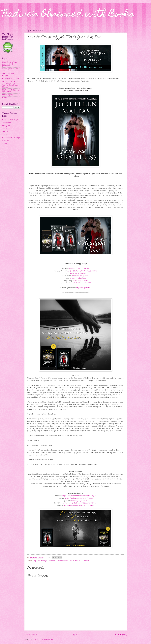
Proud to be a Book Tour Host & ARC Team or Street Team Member (10, 84)
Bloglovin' (6, 132)
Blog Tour (37, 561)
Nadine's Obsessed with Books (68, 15)
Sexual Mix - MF (76, 561)
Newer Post (31, 635)
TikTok (4, 129)
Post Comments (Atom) (44, 640)
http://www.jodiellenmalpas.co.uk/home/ (79, 505)
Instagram (6, 126)
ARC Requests (8, 95)
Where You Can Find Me (10, 70)
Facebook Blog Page (10, 120)
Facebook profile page (11, 138)
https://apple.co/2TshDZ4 (81, 283)
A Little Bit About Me (10, 78)
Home (76, 635)
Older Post (121, 635)
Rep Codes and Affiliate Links (8, 75)
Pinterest (6, 141)
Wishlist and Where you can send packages (10, 64)
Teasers (86, 561)
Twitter (5, 135)
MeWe (5, 144)
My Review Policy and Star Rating (11, 91)
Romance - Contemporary (58, 561)
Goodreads (7, 123)
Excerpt (44, 561)
